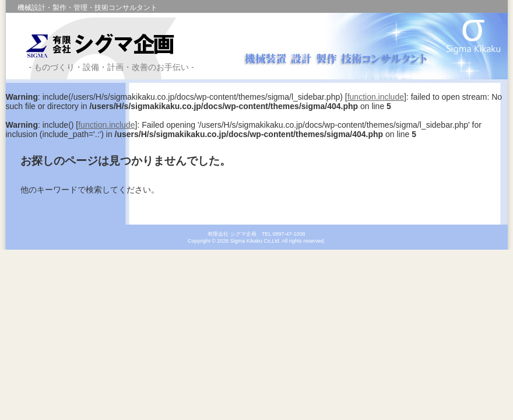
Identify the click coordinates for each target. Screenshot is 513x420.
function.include (376, 97)
